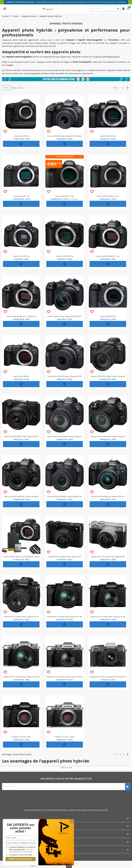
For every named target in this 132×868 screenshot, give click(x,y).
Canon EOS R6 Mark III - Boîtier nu (21, 316)
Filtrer (7, 88)
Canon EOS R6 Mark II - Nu (108, 256)
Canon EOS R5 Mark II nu (108, 196)
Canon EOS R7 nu (108, 316)
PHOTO (41, 810)
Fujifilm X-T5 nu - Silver (64, 737)
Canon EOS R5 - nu (21, 196)
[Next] (128, 88)
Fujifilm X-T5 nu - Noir (21, 737)
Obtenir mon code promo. (20, 859)
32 (116, 88)
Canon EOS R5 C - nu (64, 196)
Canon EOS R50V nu (65, 256)
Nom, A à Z (18, 88)
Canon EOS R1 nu (21, 136)
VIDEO (49, 810)
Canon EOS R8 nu (21, 376)
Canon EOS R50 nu (21, 256)
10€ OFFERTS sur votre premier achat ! (21, 828)
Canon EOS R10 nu (108, 136)
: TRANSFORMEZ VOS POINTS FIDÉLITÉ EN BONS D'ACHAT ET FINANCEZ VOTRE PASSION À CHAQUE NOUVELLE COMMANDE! (66, 2)
